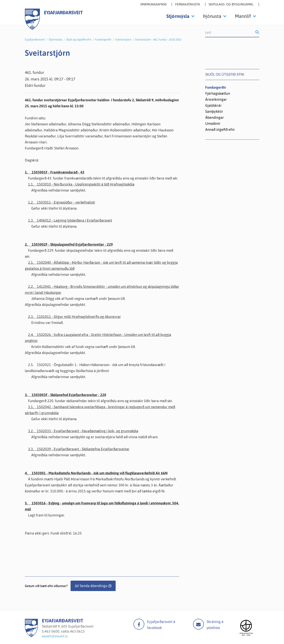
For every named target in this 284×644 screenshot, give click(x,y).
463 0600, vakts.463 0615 (65, 631)
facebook (139, 624)
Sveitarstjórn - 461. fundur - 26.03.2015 (158, 40)
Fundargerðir (103, 40)
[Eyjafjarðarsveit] (31, 636)
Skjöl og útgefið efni (79, 40)
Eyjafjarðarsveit (35, 40)
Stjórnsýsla (56, 40)
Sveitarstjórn (123, 40)
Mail (198, 624)
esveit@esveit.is (55, 636)
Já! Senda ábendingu (91, 586)
